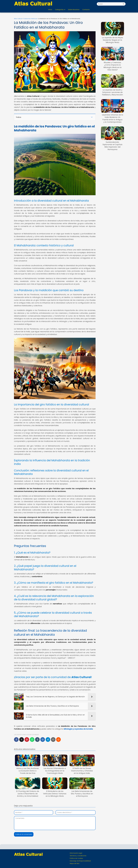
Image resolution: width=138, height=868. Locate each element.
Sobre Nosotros (74, 10)
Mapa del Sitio (75, 863)
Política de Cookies (76, 858)
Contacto (86, 10)
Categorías (59, 10)
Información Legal (76, 853)
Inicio (50, 10)
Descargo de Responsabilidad (80, 861)
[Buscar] (124, 4)
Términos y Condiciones (78, 856)
